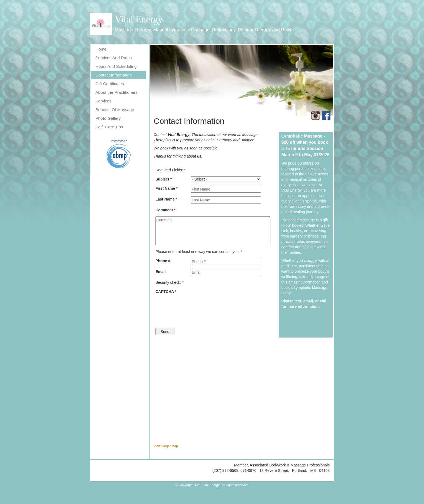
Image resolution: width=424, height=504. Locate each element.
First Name (167, 188)
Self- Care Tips (109, 127)
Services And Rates (114, 58)
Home (101, 49)
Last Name (166, 199)
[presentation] (213, 308)
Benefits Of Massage (115, 110)
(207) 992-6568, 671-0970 (235, 470)
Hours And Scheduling (116, 66)
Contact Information (114, 75)
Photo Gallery (108, 118)
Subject (164, 179)
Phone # (163, 261)
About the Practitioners (117, 92)
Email (160, 272)
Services (103, 101)
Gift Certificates (110, 84)
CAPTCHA (166, 292)
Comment (165, 210)
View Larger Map (166, 446)
